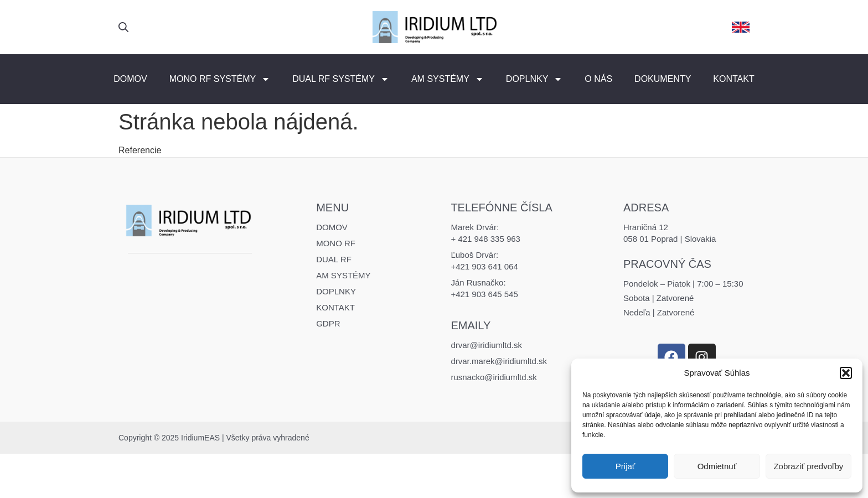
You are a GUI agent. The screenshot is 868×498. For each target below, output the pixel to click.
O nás (598, 79)
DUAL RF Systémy (341, 79)
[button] (846, 373)
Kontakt (733, 79)
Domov (130, 79)
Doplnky (534, 79)
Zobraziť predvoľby (808, 466)
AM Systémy (448, 79)
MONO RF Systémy (220, 79)
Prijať (626, 466)
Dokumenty (663, 79)
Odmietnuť (717, 466)
